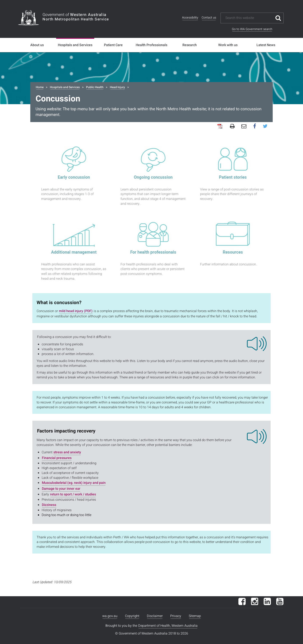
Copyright (132, 616)
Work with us (228, 45)
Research (190, 45)
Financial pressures (57, 458)
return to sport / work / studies (73, 494)
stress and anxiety (67, 452)
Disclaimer (155, 616)
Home (40, 87)
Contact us (209, 18)
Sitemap (195, 616)
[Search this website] (249, 18)
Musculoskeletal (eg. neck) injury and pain (74, 483)
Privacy (176, 616)
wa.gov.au (110, 616)
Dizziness (49, 505)
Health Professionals (151, 45)
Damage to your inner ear (61, 489)
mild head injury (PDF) (76, 311)
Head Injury (117, 87)
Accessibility (190, 18)
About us (37, 45)
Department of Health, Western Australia (168, 626)
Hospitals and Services (75, 45)
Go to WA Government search (252, 29)
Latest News (266, 45)
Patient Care (113, 45)
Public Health (95, 87)
